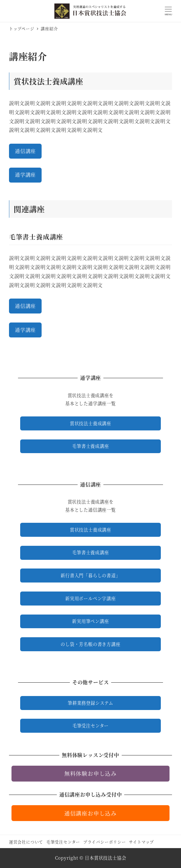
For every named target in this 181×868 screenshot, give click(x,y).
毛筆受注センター (91, 726)
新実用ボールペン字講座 (91, 598)
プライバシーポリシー (105, 842)
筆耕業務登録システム (91, 703)
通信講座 (25, 151)
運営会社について (26, 842)
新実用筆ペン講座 (90, 621)
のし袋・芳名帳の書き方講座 (90, 644)
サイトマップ (141, 842)
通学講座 (25, 175)
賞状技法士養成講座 (91, 423)
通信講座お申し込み (91, 813)
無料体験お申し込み (91, 773)
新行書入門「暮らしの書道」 (90, 575)
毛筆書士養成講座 (90, 446)
